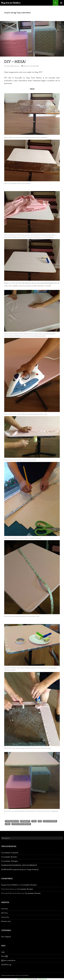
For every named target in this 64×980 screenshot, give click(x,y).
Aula (34, 821)
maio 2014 (5, 909)
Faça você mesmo (50, 821)
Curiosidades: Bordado (9, 857)
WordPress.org (6, 965)
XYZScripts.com (42, 979)
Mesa (8, 824)
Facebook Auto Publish (24, 979)
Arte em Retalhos (12, 821)
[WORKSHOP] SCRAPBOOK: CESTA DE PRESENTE (19, 865)
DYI (40, 821)
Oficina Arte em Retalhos (21, 824)
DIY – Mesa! (15, 61)
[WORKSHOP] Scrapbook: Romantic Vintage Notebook (20, 870)
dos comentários (8, 960)
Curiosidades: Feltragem (10, 861)
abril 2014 (4, 913)
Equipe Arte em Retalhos (10, 885)
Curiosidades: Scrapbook (10, 853)
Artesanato (25, 821)
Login (3, 952)
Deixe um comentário (31, 66)
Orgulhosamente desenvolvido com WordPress (15, 975)
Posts (5, 956)
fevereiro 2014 (6, 921)
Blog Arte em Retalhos (11, 3)
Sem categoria (6, 937)
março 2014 (5, 917)
